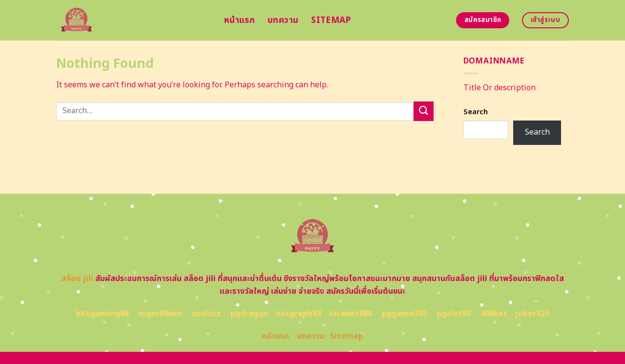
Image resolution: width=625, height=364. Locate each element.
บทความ (283, 20)
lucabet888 (351, 314)
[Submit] (423, 111)
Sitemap (331, 20)
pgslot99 (454, 314)
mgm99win (160, 314)
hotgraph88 (299, 314)
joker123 (532, 314)
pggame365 (405, 314)
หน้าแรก (240, 20)
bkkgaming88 (102, 314)
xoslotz (206, 314)
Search (476, 112)
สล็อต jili (77, 279)
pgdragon (249, 314)
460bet (494, 314)
